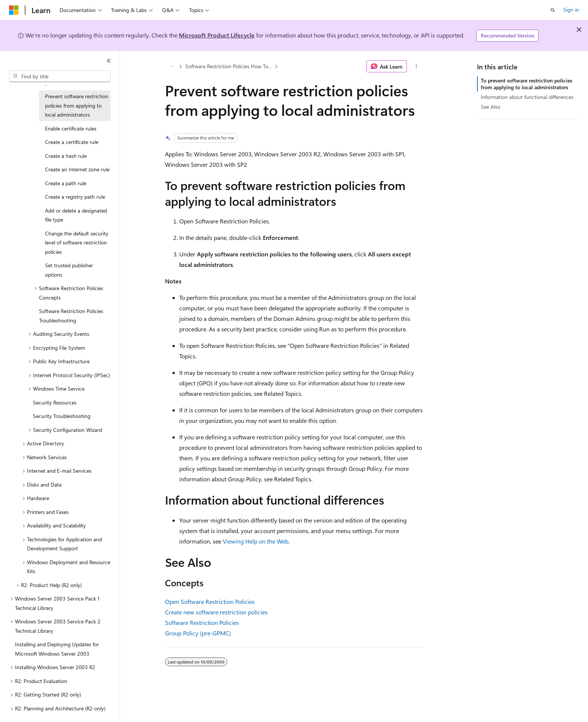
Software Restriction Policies (202, 622)
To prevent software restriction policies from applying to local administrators (526, 84)
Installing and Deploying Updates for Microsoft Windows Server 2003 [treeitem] (57, 649)
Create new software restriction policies (216, 612)
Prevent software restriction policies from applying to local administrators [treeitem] (77, 105)
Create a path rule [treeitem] (66, 183)
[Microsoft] (14, 10)
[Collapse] (109, 61)
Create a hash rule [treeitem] (66, 156)
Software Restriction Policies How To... (228, 66)
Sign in (571, 10)
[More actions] (416, 66)
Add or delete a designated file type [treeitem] (76, 215)
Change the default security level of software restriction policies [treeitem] (77, 243)
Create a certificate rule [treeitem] (72, 142)
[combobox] (60, 76)
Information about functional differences (527, 97)
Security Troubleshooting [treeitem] (62, 416)
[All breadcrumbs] (172, 66)
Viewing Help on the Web (256, 541)
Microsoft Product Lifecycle (217, 35)
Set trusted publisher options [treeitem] (69, 270)
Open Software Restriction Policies (210, 601)
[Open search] (553, 10)
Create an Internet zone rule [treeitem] (77, 169)
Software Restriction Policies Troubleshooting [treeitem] (71, 316)
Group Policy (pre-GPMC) (198, 633)
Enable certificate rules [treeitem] (71, 128)
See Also (490, 107)
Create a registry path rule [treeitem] (75, 197)
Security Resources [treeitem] (55, 402)
